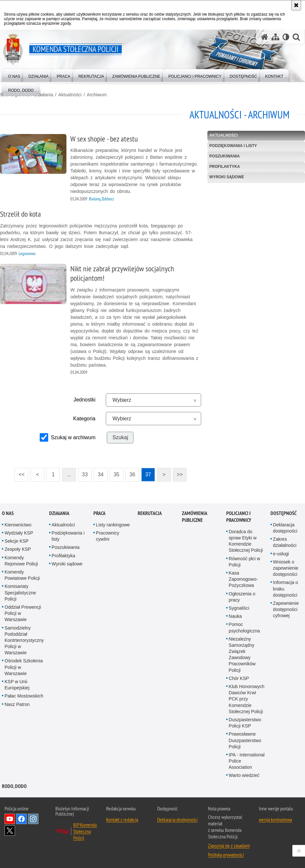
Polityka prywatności (226, 854)
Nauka (235, 616)
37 (146, 473)
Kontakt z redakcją (122, 819)
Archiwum (97, 95)
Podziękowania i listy (233, 146)
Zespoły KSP (18, 549)
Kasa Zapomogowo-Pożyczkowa (243, 579)
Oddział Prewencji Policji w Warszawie (23, 613)
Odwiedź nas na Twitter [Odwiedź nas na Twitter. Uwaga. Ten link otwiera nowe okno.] (10, 830)
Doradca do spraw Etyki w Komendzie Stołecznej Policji (246, 541)
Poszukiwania (224, 156)
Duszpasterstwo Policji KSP (245, 723)
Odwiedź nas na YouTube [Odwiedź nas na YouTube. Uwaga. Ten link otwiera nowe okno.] (10, 819)
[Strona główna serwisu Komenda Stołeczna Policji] (265, 37)
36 (130, 473)
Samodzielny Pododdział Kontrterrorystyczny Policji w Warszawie (24, 640)
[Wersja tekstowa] (286, 37)
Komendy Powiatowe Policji (22, 575)
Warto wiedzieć (244, 775)
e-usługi (281, 553)
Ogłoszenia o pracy (242, 597)
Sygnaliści (239, 608)
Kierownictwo (18, 525)
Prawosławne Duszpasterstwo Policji (245, 740)
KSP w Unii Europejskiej (17, 685)
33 (83, 473)
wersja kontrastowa (275, 819)
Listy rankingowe (113, 525)
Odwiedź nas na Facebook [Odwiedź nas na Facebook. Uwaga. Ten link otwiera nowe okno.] (21, 819)
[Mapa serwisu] (275, 37)
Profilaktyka (225, 167)
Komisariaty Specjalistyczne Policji (20, 592)
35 (115, 473)
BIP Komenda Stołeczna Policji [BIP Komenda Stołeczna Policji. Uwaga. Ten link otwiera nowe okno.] (85, 831)
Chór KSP (239, 678)
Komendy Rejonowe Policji (21, 560)
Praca (99, 513)
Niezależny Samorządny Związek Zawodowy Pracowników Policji (242, 654)
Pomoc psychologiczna (244, 627)
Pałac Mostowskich (24, 696)
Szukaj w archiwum (73, 437)
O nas (8, 513)
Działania (44, 95)
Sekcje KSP (17, 541)
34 (99, 473)
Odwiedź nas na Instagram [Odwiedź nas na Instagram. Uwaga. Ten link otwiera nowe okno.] (33, 819)
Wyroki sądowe (227, 177)
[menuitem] (14, 75)
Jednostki (85, 400)
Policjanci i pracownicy (239, 517)
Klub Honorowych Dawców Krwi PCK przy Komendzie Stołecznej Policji (247, 699)
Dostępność (284, 513)
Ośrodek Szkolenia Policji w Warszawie (24, 667)
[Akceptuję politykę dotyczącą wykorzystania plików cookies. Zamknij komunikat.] (296, 5)
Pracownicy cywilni (108, 536)
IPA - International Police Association (247, 761)
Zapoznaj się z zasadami (229, 845)
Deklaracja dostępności (177, 819)
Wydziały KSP (19, 533)
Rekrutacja (150, 513)
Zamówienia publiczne (194, 517)
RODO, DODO (14, 786)
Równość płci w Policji (244, 561)
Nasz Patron (17, 704)
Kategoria (84, 418)
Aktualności (70, 95)
